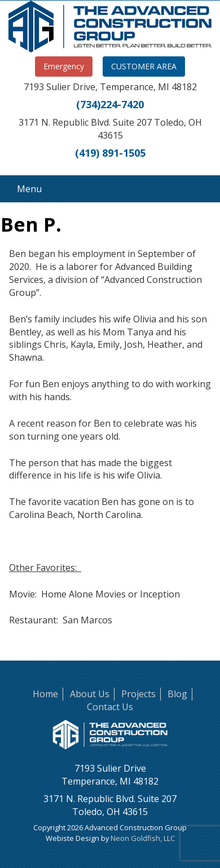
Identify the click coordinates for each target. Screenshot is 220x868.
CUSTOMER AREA (144, 66)
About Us (90, 694)
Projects (138, 694)
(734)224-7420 (110, 104)
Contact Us (110, 707)
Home (45, 694)
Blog (177, 694)
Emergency (64, 66)
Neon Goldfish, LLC (143, 838)
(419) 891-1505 (110, 153)
